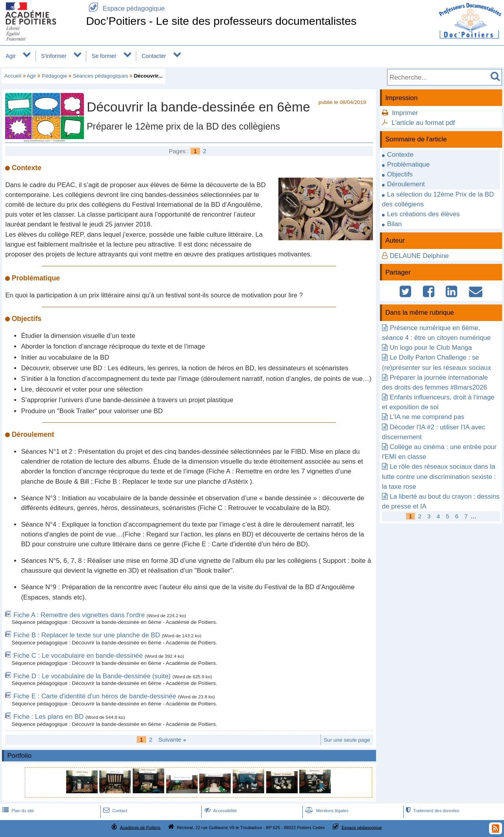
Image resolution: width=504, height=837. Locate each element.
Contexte (400, 155)
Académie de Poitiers (140, 827)
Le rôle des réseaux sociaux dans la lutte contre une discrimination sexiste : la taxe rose (439, 476)
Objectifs (400, 174)
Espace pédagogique (125, 8)
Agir (10, 56)
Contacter (154, 56)
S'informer (54, 56)
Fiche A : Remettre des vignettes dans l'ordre (79, 615)
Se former (104, 56)
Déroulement (406, 184)
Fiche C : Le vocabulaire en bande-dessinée (78, 656)
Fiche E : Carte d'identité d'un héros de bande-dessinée (95, 696)
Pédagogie (54, 76)
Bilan (394, 224)
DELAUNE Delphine (419, 256)
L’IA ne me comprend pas (427, 417)
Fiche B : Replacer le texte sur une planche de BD (87, 635)
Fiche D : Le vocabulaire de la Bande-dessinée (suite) (92, 676)
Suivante (172, 740)
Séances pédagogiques (100, 76)
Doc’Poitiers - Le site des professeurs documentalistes (221, 21)
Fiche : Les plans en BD (48, 717)
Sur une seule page (347, 740)
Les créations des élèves (423, 214)
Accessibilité (220, 811)
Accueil (13, 76)
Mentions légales (326, 811)
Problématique (408, 164)
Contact (114, 811)
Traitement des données (432, 811)
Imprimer (405, 113)
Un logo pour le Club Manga (431, 348)
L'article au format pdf (423, 123)
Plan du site (17, 811)
